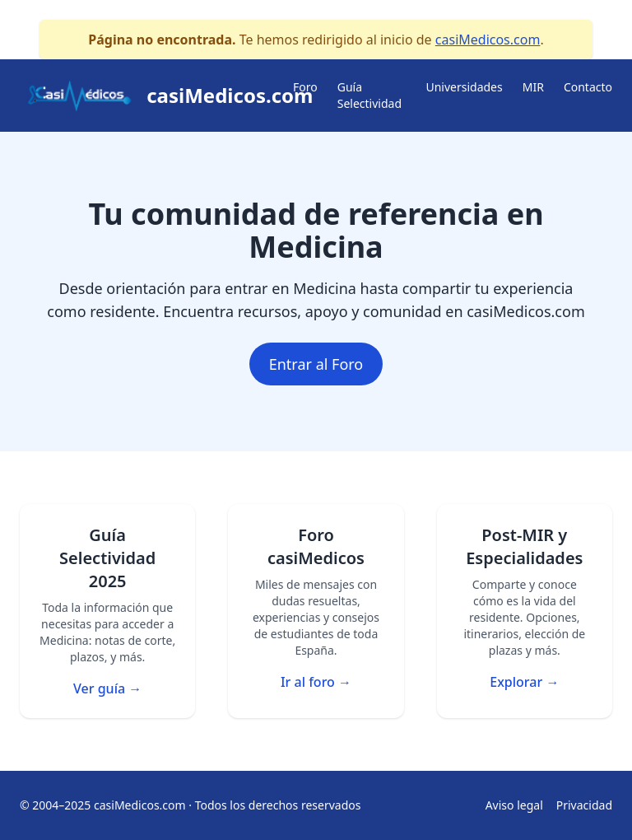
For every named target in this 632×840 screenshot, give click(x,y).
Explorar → (524, 682)
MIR (533, 87)
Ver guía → (107, 688)
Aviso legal (514, 805)
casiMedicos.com (488, 40)
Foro (305, 87)
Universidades (464, 87)
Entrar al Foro (316, 364)
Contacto (588, 87)
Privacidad (584, 805)
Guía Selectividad (369, 95)
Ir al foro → (316, 682)
